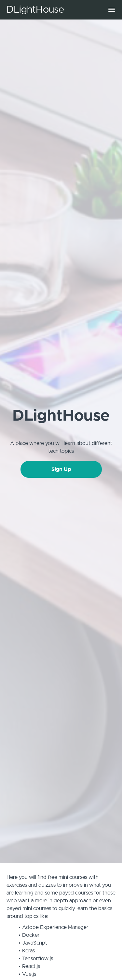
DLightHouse (35, 10)
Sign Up (61, 469)
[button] (112, 10)
